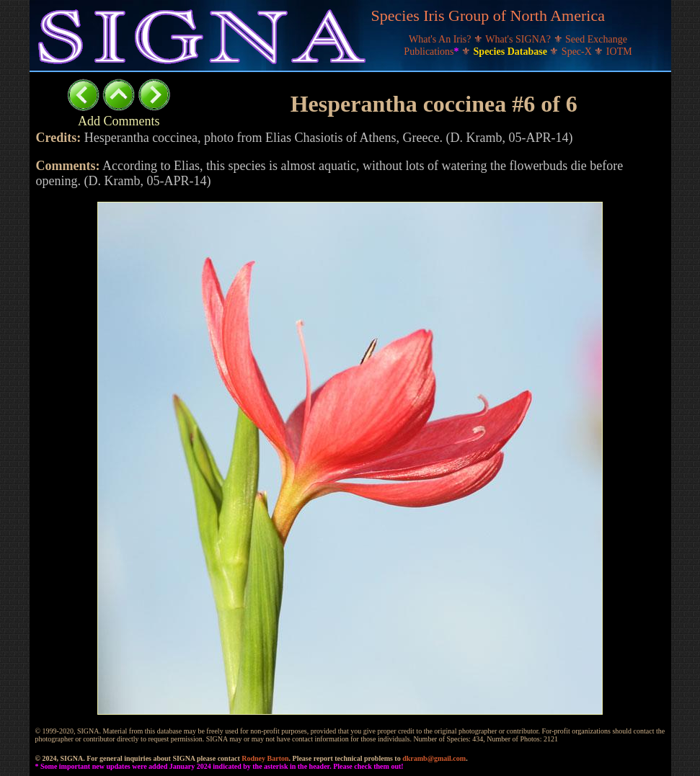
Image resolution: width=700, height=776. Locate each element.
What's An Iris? (441, 39)
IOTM (619, 52)
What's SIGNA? (519, 39)
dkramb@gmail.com (434, 758)
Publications (433, 52)
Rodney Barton (265, 758)
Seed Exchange (596, 39)
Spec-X (578, 52)
